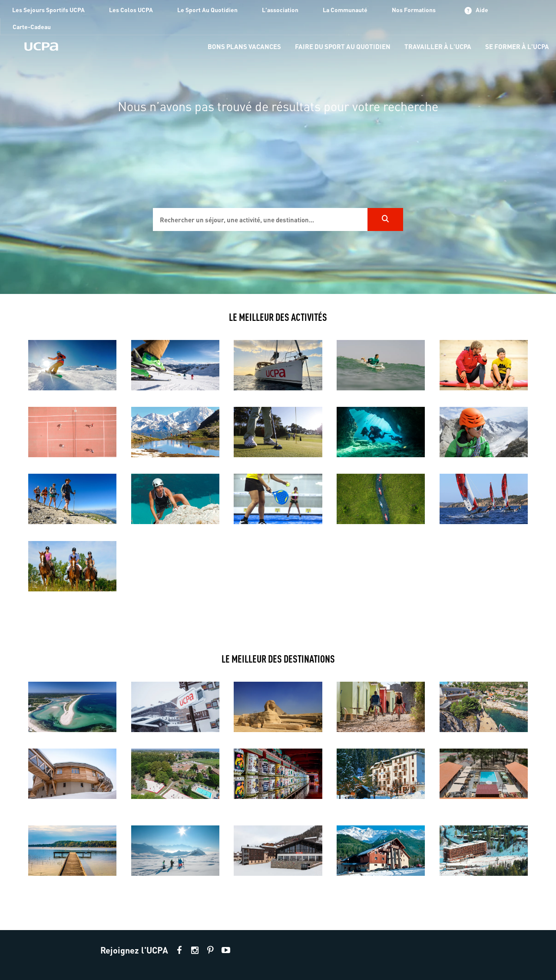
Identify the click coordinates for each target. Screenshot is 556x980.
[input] (260, 219)
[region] (278, 147)
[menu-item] (244, 47)
